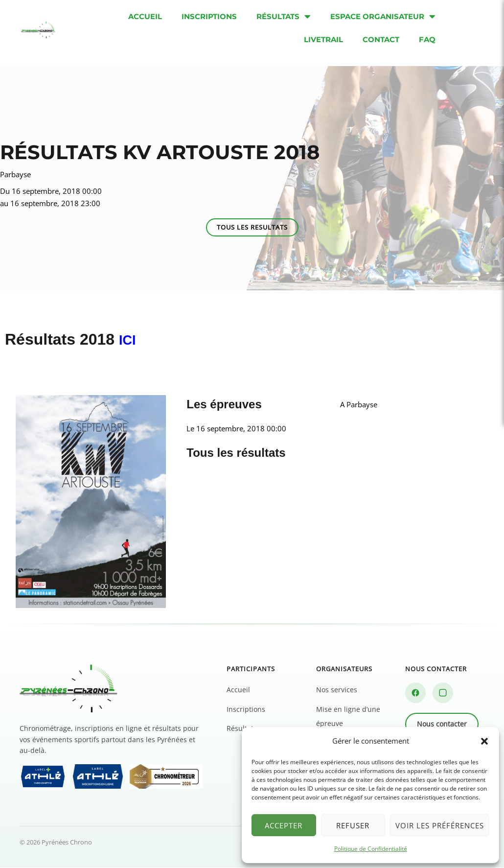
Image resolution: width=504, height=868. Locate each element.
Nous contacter (442, 724)
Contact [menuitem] (381, 39)
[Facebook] (415, 693)
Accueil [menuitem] (145, 16)
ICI (129, 340)
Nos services (337, 690)
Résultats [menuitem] (284, 17)
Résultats (242, 729)
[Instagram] (443, 693)
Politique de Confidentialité (371, 849)
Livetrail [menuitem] (323, 39)
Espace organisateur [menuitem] (383, 17)
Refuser (353, 825)
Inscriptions (246, 709)
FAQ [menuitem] (427, 39)
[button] (484, 741)
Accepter (284, 825)
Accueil (238, 690)
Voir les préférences (440, 825)
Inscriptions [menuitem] (209, 16)
